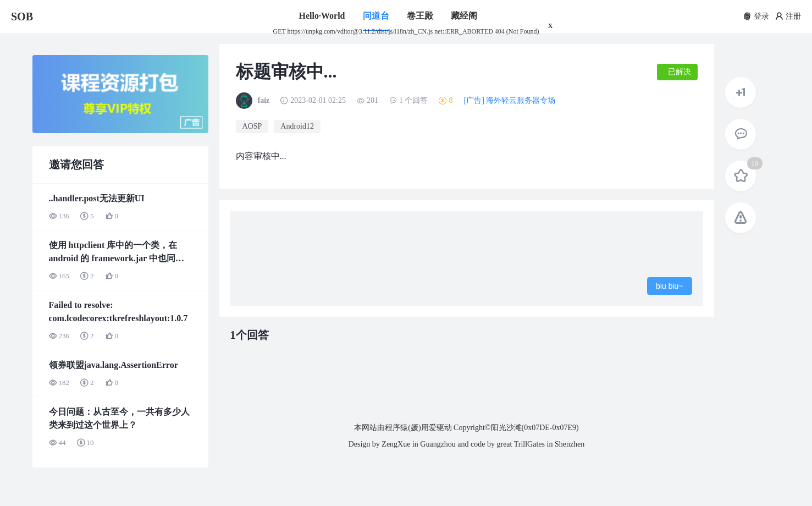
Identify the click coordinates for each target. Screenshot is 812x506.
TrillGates (529, 444)
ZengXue (396, 444)
